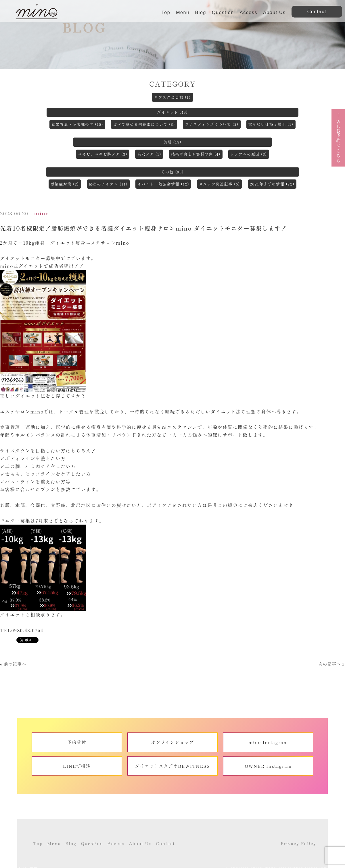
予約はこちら (338, 138)
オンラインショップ (172, 742)
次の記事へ (329, 664)
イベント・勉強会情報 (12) (163, 184)
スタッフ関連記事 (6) (220, 184)
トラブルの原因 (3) (249, 154)
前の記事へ (15, 664)
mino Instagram (268, 742)
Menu (183, 12)
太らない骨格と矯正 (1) (271, 124)
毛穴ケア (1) (149, 154)
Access (249, 12)
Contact (165, 843)
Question (223, 12)
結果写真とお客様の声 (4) (196, 154)
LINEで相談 (77, 766)
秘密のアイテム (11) (108, 184)
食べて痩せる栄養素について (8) (144, 124)
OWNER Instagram (268, 766)
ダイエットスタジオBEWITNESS (173, 766)
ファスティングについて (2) (212, 124)
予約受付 (77, 742)
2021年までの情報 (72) (272, 184)
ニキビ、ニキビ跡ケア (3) (103, 154)
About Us (274, 12)
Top (166, 12)
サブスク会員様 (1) (172, 97)
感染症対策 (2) (65, 184)
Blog (201, 12)
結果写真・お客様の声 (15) (77, 124)
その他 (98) (173, 172)
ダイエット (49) (172, 112)
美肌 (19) (172, 142)
